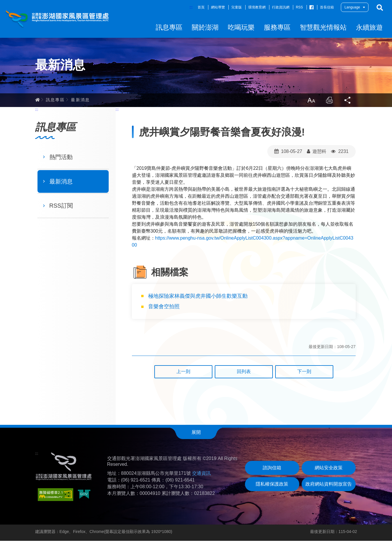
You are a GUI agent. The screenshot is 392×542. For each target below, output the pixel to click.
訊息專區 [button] (169, 27)
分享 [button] (348, 101)
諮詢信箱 (272, 469)
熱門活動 (61, 158)
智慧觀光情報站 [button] (323, 27)
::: (191, 7)
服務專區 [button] (277, 27)
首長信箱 (327, 7)
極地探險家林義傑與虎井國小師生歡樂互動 (199, 297)
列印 (329, 101)
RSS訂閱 (61, 207)
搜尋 (380, 8)
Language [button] (352, 7)
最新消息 (80, 100)
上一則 (183, 373)
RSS (299, 7)
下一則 (304, 373)
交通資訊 (201, 474)
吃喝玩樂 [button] (241, 27)
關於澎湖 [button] (205, 27)
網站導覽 (218, 7)
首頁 (201, 7)
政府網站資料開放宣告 (329, 485)
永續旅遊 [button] (369, 27)
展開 (196, 433)
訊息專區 (56, 100)
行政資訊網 (281, 7)
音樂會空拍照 (165, 308)
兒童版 (237, 7)
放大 (311, 101)
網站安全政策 (329, 469)
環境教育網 (257, 7)
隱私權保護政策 (272, 485)
